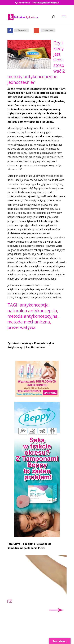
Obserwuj (22, 30)
